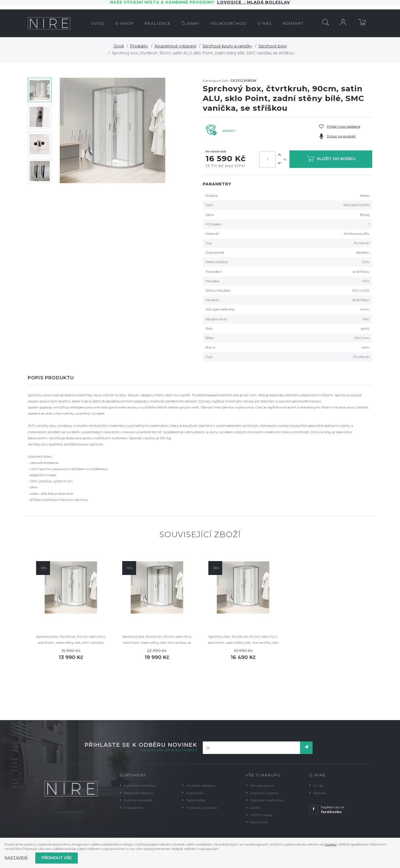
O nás (318, 785)
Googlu (330, 844)
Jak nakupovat (262, 785)
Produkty (139, 46)
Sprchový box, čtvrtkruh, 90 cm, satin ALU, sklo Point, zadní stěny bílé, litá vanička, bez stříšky (243, 640)
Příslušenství (134, 808)
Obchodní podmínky (267, 800)
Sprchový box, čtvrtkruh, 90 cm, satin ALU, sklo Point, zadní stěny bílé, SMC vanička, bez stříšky (71, 640)
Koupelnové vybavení (175, 46)
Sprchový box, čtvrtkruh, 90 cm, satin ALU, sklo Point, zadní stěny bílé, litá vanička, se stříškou (157, 640)
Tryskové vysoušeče (202, 808)
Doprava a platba (264, 793)
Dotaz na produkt (341, 136)
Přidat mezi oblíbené (344, 126)
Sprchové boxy (273, 46)
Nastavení (16, 858)
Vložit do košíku (331, 160)
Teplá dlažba (196, 800)
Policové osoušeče (138, 800)
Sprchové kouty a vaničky (227, 46)
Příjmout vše (57, 858)
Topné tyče (195, 793)
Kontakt (320, 793)
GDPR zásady (261, 815)
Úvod (118, 46)
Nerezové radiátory (139, 793)
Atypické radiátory (201, 785)
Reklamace (259, 822)
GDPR (255, 808)
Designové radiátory (140, 785)
